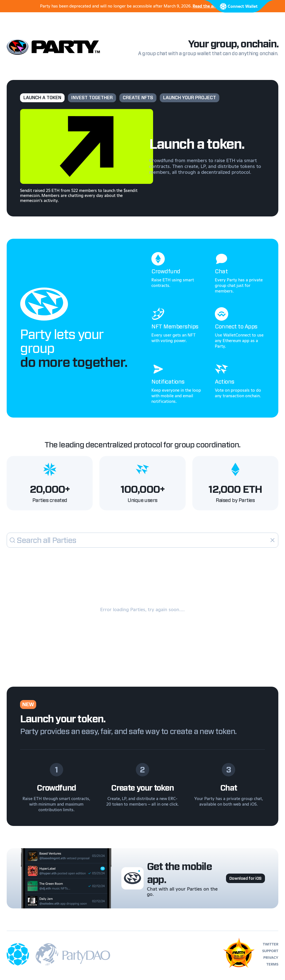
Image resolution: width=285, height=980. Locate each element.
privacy (271, 958)
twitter (271, 944)
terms (272, 964)
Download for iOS (245, 878)
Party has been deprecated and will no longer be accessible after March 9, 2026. (142, 6)
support (270, 951)
